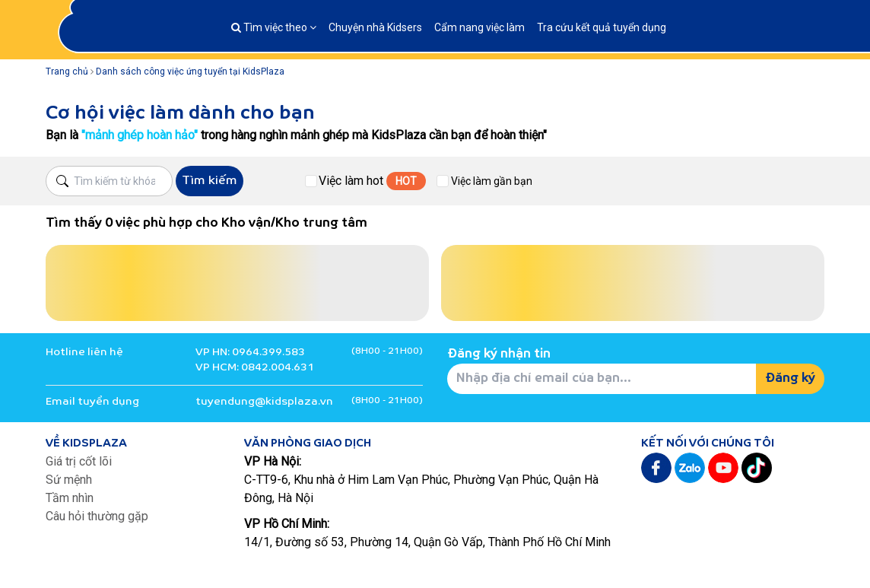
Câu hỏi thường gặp (97, 516)
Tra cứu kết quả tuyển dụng (602, 27)
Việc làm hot (351, 181)
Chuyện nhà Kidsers (375, 27)
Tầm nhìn (70, 498)
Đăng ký (790, 378)
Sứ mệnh (69, 480)
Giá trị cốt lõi (79, 461)
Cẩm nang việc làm (479, 27)
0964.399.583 (268, 353)
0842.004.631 (278, 368)
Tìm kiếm (210, 181)
